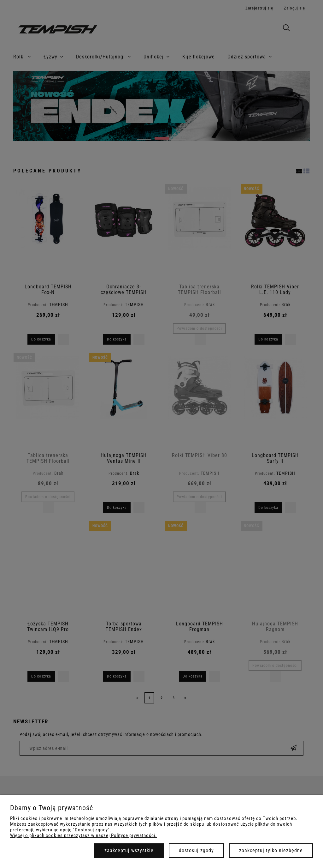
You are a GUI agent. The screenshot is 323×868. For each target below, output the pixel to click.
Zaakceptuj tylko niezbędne (271, 850)
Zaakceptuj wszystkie (129, 850)
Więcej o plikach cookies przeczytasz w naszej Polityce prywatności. (83, 835)
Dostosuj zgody (196, 850)
